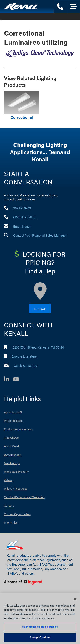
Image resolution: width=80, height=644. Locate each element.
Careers (9, 505)
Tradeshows (11, 438)
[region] (40, 619)
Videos (8, 480)
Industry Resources (16, 488)
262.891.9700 (22, 208)
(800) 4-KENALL (25, 217)
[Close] (75, 599)
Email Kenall (22, 226)
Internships (11, 522)
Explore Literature (24, 356)
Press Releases (13, 421)
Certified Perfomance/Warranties (24, 497)
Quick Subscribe (25, 365)
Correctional (22, 117)
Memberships (12, 463)
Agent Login (11, 412)
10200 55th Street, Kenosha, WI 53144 (38, 347)
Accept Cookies (40, 637)
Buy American (13, 454)
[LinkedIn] (9, 380)
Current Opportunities (17, 514)
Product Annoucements (18, 429)
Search (40, 308)
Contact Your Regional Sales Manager (40, 235)
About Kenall (12, 446)
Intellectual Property (16, 471)
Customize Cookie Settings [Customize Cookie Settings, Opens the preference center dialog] (40, 626)
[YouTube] (18, 380)
